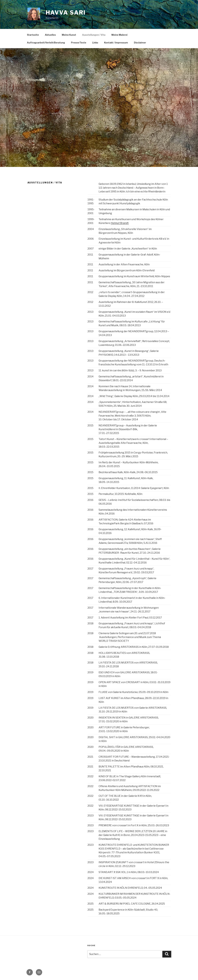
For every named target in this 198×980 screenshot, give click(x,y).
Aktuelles (50, 35)
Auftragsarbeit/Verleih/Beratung (46, 43)
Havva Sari (66, 13)
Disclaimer (140, 43)
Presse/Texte (79, 43)
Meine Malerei (119, 35)
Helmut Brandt (120, 223)
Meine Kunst (69, 35)
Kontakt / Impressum (116, 43)
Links (95, 43)
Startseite (33, 35)
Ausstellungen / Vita (94, 35)
